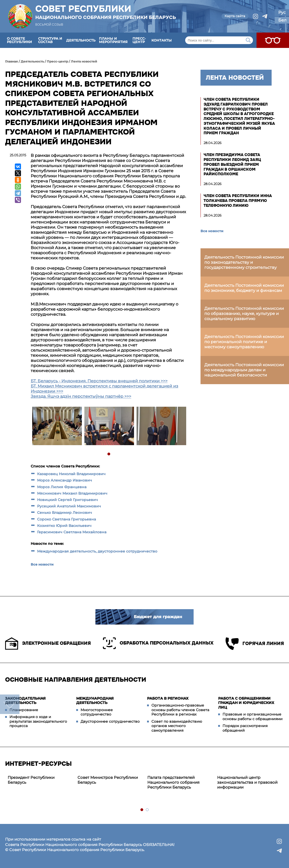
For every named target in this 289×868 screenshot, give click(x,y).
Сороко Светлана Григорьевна (66, 519)
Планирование (24, 710)
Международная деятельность (95, 701)
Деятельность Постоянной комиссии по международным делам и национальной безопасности (244, 370)
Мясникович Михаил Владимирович (73, 493)
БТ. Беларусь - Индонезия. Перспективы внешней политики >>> (99, 381)
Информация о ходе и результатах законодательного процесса (38, 721)
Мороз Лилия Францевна (62, 487)
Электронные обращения (48, 644)
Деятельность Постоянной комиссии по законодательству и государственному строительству (244, 262)
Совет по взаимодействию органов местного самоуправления (177, 726)
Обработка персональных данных (158, 643)
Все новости (42, 564)
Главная (12, 61)
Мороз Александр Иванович (65, 480)
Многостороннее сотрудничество (97, 712)
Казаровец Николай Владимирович (71, 474)
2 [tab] (147, 810)
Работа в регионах (168, 698)
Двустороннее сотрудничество (110, 721)
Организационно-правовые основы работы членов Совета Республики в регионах (180, 710)
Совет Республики (106, 12)
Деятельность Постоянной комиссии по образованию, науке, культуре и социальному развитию (244, 314)
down (10, 704)
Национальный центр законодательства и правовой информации (247, 782)
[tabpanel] (57, 427)
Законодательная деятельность (25, 701)
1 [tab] (109, 454)
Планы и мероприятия (113, 40)
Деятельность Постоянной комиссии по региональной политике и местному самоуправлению (244, 342)
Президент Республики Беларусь (31, 780)
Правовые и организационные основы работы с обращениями (253, 717)
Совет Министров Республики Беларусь (108, 780)
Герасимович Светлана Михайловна (72, 532)
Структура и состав (50, 40)
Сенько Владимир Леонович (65, 513)
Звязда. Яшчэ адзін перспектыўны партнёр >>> (81, 396)
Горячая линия (255, 644)
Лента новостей (84, 61)
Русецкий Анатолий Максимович (69, 506)
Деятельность (81, 40)
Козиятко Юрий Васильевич (64, 526)
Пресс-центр (139, 40)
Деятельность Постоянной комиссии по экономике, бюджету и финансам (244, 288)
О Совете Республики (19, 40)
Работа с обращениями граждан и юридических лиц (246, 703)
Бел (282, 20)
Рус (282, 12)
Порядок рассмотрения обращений (245, 728)
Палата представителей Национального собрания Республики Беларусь (173, 782)
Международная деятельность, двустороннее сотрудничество (97, 551)
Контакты (162, 40)
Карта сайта (235, 16)
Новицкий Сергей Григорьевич (68, 500)
